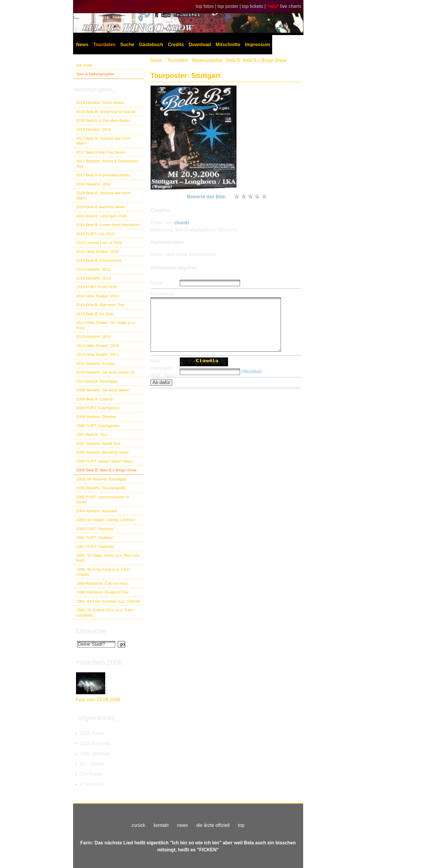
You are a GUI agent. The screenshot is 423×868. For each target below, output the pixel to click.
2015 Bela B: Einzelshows (99, 260)
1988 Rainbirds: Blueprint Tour (103, 592)
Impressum (257, 45)
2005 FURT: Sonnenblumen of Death (103, 499)
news (182, 825)
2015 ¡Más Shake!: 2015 (98, 252)
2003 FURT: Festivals (95, 529)
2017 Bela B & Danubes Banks (103, 175)
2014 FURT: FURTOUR (97, 287)
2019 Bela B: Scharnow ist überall (106, 112)
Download (200, 45)
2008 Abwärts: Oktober (96, 417)
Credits (176, 45)
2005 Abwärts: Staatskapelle (101, 488)
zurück (138, 825)
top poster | (230, 6)
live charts (291, 6)
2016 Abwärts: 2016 (94, 184)
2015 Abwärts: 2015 (94, 269)
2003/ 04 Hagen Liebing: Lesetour (106, 520)
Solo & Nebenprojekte (95, 74)
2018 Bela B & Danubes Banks (103, 120)
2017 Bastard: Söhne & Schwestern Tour (107, 164)
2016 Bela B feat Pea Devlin (101, 207)
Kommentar (163, 294)
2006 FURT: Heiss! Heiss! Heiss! (105, 461)
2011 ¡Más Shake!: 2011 (98, 354)
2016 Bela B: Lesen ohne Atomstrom (108, 225)
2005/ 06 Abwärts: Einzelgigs (102, 479)
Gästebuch (151, 45)
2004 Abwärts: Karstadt (97, 511)
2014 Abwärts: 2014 (94, 278)
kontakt (161, 825)
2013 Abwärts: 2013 (94, 337)
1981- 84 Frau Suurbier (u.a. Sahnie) (108, 601)
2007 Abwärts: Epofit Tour (99, 443)
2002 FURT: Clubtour (95, 538)
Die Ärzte (84, 65)
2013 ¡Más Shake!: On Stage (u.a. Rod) (106, 325)
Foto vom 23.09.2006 (98, 700)
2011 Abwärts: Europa (96, 363)
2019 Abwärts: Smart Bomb (100, 103)
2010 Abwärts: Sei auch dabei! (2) (106, 372)
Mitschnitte (228, 45)
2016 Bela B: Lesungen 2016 (102, 216)
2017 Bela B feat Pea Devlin (101, 152)
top (241, 825)
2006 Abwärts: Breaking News (102, 452)
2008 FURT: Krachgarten (98, 426)
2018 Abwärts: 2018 (94, 130)
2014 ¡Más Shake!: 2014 (98, 296)
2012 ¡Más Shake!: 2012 (98, 346)
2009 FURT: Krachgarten (98, 408)
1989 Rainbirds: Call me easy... (103, 583)
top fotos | (206, 6)
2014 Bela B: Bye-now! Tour (101, 305)
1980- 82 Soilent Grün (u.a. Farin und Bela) (105, 612)
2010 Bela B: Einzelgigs (97, 381)
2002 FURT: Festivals (95, 547)
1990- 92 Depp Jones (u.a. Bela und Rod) (108, 558)
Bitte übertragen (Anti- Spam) (164, 368)
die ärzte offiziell (213, 825)
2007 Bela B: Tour (92, 434)
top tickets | (254, 6)
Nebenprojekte (207, 60)
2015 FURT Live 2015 (95, 234)
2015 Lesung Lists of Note (99, 243)
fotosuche (91, 631)
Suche (127, 45)
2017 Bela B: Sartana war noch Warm (103, 141)
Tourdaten (104, 45)
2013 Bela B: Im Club (95, 314)
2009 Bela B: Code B (95, 399)
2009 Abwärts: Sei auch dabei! (103, 390)
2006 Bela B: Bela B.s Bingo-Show (107, 470)
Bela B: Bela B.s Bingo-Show (256, 60)
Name (157, 283)
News (82, 45)
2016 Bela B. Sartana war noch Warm (103, 195)
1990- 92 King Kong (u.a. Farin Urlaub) (103, 572)
